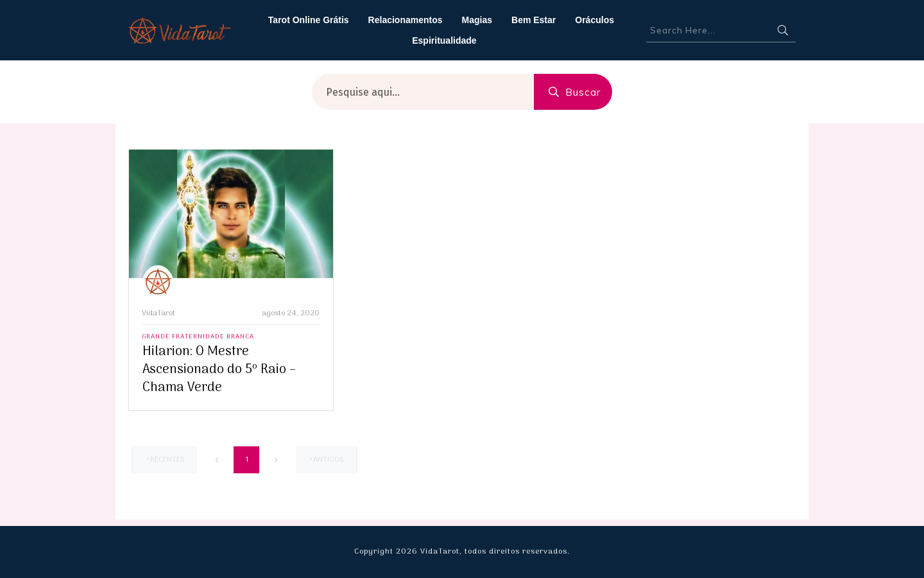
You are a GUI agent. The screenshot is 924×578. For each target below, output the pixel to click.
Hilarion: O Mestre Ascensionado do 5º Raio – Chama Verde (219, 370)
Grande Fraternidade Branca (198, 337)
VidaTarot (158, 313)
